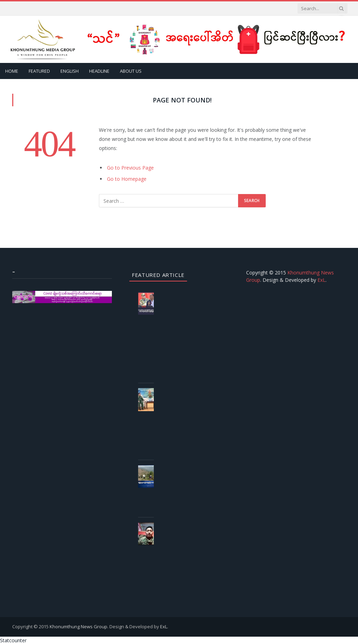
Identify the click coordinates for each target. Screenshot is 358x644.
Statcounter (13, 640)
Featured (39, 71)
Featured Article (158, 275)
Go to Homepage (127, 179)
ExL (321, 280)
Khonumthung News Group (78, 627)
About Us (131, 71)
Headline (99, 71)
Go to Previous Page (130, 168)
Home (12, 71)
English (70, 71)
